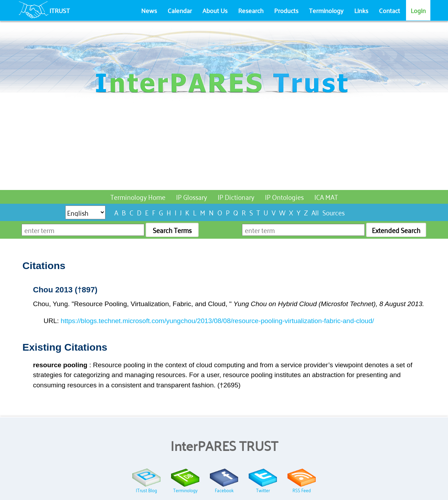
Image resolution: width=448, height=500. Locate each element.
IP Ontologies (284, 197)
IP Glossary (192, 197)
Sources (334, 212)
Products (286, 10)
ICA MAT (326, 197)
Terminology (326, 10)
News (149, 10)
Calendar (180, 10)
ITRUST (60, 10)
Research (251, 10)
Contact (389, 10)
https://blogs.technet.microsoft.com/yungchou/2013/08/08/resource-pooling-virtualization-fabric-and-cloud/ (217, 321)
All (315, 212)
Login (418, 10)
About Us (215, 10)
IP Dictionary (236, 197)
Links (361, 10)
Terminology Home (138, 197)
